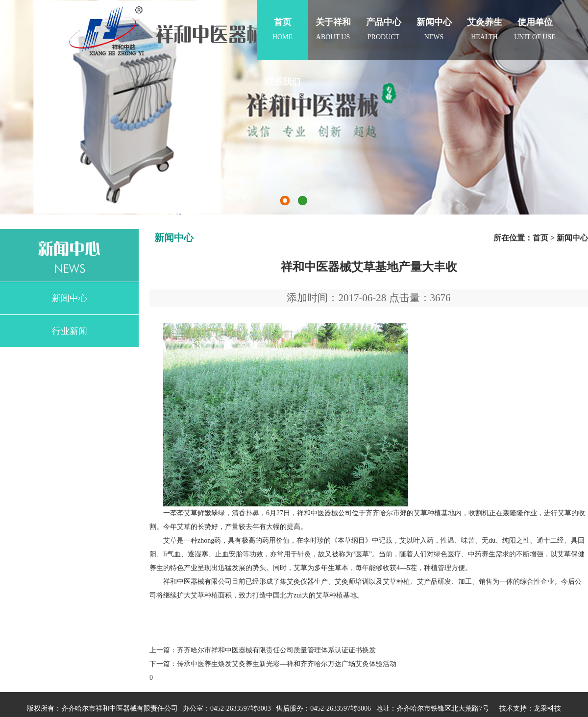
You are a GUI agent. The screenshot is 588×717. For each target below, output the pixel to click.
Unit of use (535, 20)
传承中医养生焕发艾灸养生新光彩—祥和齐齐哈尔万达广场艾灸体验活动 (287, 664)
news (434, 20)
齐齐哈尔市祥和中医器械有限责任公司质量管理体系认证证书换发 (276, 650)
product (383, 20)
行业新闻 (70, 331)
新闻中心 (70, 298)
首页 (540, 238)
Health (484, 20)
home (282, 20)
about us (333, 20)
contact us (282, 80)
